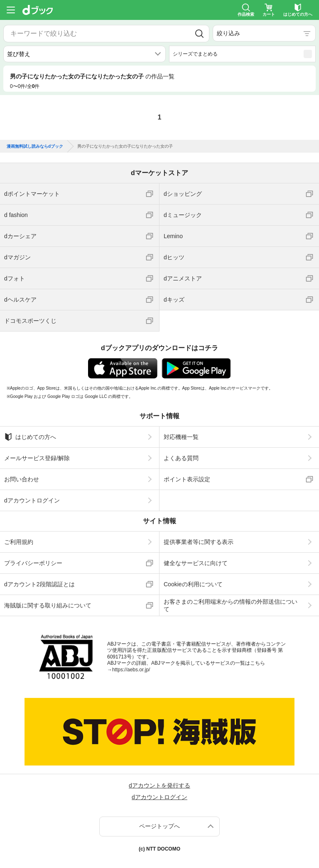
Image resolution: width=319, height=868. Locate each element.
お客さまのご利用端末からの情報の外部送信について (231, 605)
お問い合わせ (22, 479)
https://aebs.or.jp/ (131, 670)
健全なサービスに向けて (196, 563)
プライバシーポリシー (33, 563)
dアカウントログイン (32, 500)
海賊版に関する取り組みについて (48, 605)
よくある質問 (181, 458)
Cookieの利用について (193, 584)
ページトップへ (159, 826)
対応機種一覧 (181, 437)
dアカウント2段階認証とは (39, 584)
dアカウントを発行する (159, 785)
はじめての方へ (30, 437)
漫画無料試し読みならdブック (35, 146)
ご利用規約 (19, 542)
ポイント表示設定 (187, 479)
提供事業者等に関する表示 (199, 542)
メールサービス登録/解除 (37, 458)
